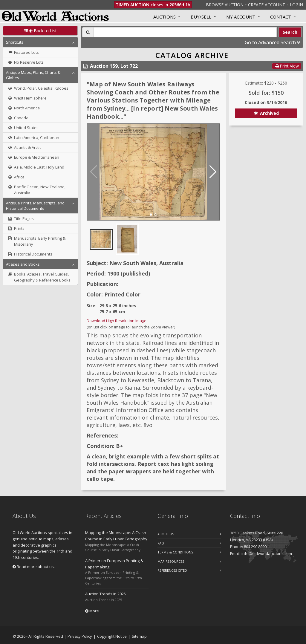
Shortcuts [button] (15, 42)
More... (93, 611)
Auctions (165, 17)
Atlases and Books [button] (23, 264)
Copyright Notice (112, 636)
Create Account (267, 5)
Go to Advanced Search (272, 42)
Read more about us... (35, 567)
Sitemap (139, 636)
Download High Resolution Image (117, 321)
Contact (281, 17)
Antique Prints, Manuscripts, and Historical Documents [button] (35, 206)
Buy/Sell (201, 17)
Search (290, 32)
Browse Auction (225, 5)
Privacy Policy (80, 636)
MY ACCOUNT (241, 17)
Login (296, 5)
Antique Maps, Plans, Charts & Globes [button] (33, 75)
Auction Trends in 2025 (105, 594)
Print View (287, 66)
